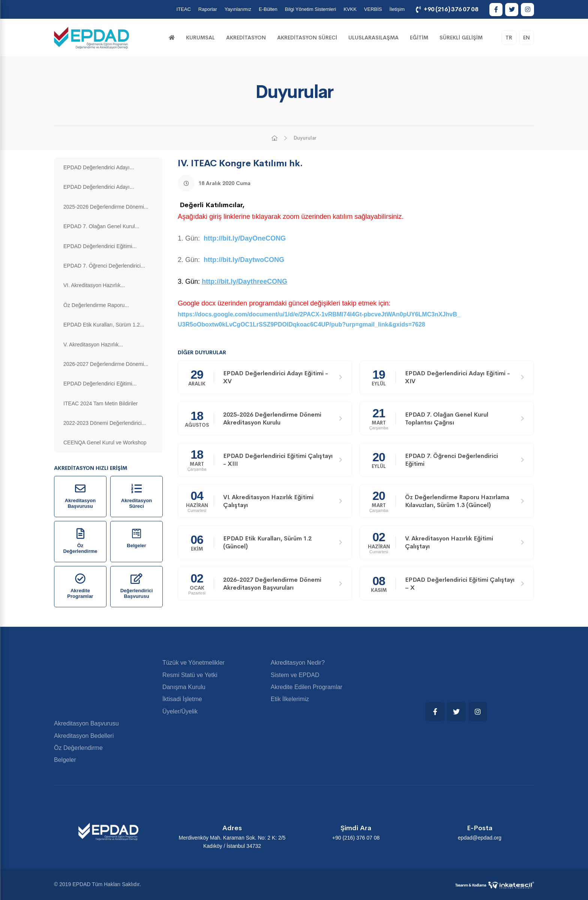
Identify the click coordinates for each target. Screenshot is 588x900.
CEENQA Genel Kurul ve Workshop (105, 442)
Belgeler (65, 760)
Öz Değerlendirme (78, 748)
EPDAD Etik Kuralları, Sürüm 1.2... (104, 325)
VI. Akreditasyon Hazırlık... (94, 285)
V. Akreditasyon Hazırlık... (93, 345)
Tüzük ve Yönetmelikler (193, 663)
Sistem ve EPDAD (295, 675)
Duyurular (305, 138)
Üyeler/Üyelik (180, 711)
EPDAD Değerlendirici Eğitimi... (100, 246)
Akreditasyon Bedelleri (84, 736)
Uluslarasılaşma (373, 38)
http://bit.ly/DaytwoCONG (244, 260)
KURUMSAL (200, 38)
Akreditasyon (246, 38)
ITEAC (184, 9)
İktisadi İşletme (182, 699)
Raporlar (208, 9)
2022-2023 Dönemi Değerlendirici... (105, 423)
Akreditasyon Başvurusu (86, 723)
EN (526, 38)
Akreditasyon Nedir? (298, 663)
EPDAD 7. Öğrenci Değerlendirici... (104, 266)
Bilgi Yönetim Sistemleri (310, 9)
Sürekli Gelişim (461, 38)
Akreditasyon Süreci (307, 38)
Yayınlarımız (238, 9)
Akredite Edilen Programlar (307, 687)
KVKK (350, 9)
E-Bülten (268, 9)
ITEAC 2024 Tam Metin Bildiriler (100, 403)
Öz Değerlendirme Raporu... (96, 305)
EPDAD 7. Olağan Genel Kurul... (101, 226)
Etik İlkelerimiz (290, 699)
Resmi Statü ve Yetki (190, 675)
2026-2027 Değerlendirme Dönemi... (106, 364)
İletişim (397, 9)
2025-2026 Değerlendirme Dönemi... (106, 207)
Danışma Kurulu (184, 687)
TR (509, 38)
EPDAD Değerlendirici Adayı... (99, 167)
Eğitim (419, 38)
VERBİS (373, 9)
